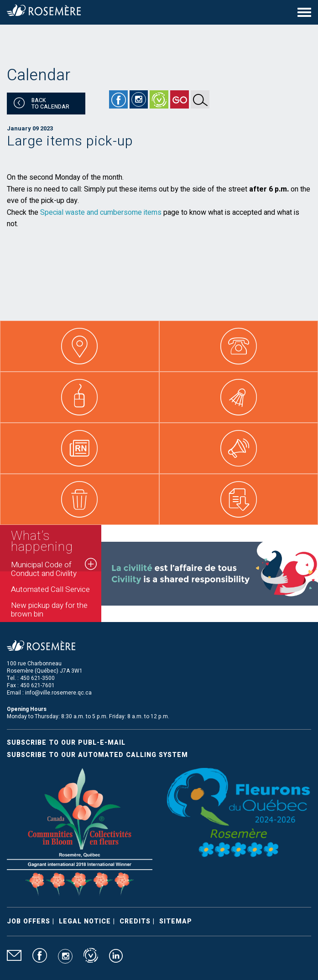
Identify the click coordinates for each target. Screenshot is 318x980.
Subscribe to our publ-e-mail (66, 743)
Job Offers (29, 921)
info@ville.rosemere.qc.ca (58, 693)
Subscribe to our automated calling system (97, 755)
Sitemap (176, 921)
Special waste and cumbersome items (101, 213)
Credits (135, 921)
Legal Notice (85, 921)
